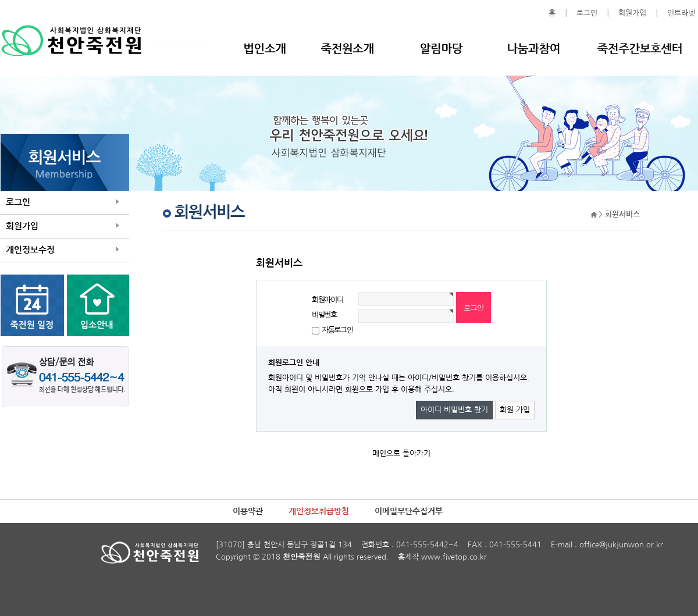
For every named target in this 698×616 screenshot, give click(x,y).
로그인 (587, 13)
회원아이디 (327, 300)
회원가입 (632, 13)
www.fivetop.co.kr (454, 557)
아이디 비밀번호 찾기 (454, 410)
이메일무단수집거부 (409, 511)
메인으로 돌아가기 (401, 453)
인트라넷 (681, 13)
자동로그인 (337, 330)
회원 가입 (515, 410)
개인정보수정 (30, 250)
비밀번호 (324, 315)
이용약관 (248, 511)
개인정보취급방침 (319, 511)
